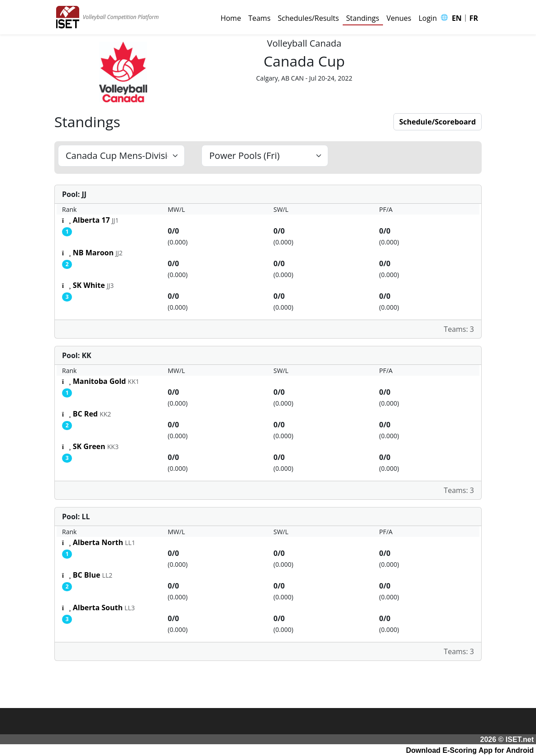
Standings (363, 18)
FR (474, 18)
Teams (259, 18)
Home (231, 18)
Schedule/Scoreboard (438, 122)
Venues (399, 18)
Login (428, 18)
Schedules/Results (309, 18)
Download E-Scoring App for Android (470, 750)
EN (457, 18)
